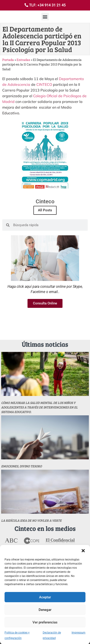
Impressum (79, 633)
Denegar (45, 610)
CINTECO (44, 84)
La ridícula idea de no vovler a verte (31, 520)
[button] (83, 551)
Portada (8, 60)
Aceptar (45, 597)
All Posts (45, 210)
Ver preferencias (45, 622)
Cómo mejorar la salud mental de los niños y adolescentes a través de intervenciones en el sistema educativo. (39, 407)
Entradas (23, 60)
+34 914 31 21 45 (52, 5)
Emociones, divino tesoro (21, 466)
